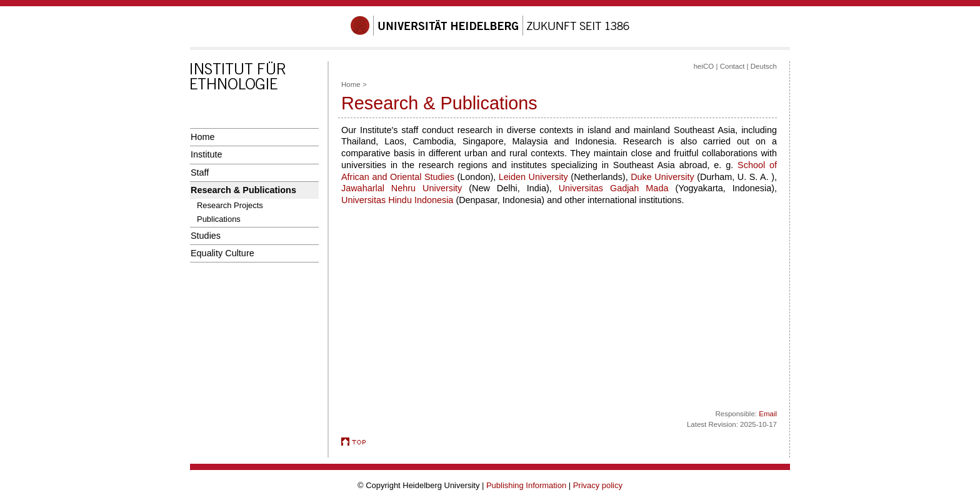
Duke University (662, 177)
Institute (206, 154)
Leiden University (533, 177)
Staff (200, 172)
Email (768, 414)
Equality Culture (222, 253)
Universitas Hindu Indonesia (397, 200)
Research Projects (230, 205)
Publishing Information (526, 485)
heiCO (704, 66)
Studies (206, 236)
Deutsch (764, 66)
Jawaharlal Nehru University (402, 188)
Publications (219, 219)
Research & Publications (243, 190)
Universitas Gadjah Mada (614, 188)
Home (202, 137)
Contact (732, 66)
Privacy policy (598, 485)
